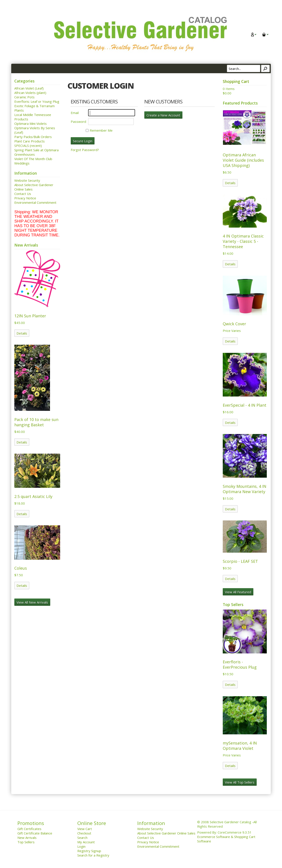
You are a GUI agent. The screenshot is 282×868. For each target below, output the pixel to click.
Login (81, 846)
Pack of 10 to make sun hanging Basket (36, 422)
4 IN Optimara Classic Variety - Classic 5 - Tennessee (243, 241)
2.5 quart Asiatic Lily (33, 496)
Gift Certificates (29, 829)
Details (22, 333)
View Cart (85, 829)
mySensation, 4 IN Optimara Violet (240, 746)
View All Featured (238, 592)
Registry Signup (89, 851)
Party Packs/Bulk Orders (33, 137)
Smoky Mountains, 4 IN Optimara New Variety (245, 489)
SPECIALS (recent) (28, 146)
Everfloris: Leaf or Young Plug (37, 101)
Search (82, 838)
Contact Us (23, 194)
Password (78, 122)
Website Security (27, 180)
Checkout (84, 833)
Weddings (22, 163)
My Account (86, 842)
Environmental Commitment (35, 202)
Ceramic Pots (24, 97)
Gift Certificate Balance (35, 833)
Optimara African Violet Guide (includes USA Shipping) (243, 160)
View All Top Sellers (240, 782)
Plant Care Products (30, 141)
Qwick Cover (234, 324)
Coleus (21, 568)
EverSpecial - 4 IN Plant (245, 405)
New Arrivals (27, 838)
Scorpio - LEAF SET (240, 561)
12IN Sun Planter (30, 316)
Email (75, 113)
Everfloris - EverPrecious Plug (240, 664)
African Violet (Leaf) (29, 88)
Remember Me (99, 130)
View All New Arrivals (32, 602)
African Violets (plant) (30, 93)
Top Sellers (26, 842)
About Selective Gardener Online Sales (166, 833)
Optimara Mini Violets (31, 123)
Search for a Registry (93, 855)
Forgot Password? (85, 150)
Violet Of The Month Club (33, 159)
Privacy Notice (25, 198)
